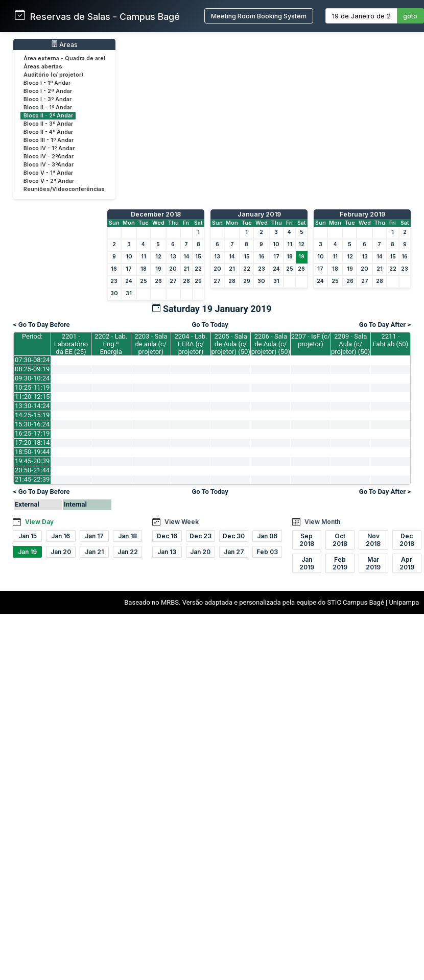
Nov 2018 (373, 540)
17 (129, 269)
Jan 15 (28, 536)
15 (198, 257)
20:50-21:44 (32, 470)
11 (144, 257)
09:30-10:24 (32, 378)
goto (410, 16)
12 (158, 257)
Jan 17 (94, 536)
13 (173, 257)
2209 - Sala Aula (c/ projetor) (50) (350, 344)
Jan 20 (61, 552)
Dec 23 (201, 536)
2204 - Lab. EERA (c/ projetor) (191, 344)
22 (198, 269)
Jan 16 (61, 536)
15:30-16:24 (32, 424)
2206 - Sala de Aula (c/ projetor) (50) (271, 344)
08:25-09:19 (32, 369)
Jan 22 (128, 552)
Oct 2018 (340, 540)
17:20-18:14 (32, 443)
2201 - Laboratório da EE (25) (71, 344)
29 (198, 281)
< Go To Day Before (42, 325)
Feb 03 (267, 552)
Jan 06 (267, 536)
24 (129, 281)
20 (173, 269)
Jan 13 (167, 552)
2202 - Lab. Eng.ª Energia (111, 344)
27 (173, 281)
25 (144, 281)
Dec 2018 (407, 540)
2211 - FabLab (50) (391, 340)
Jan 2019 (307, 563)
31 (129, 293)
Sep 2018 (307, 540)
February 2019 (362, 214)
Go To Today (210, 325)
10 (129, 257)
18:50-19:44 (32, 452)
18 (144, 269)
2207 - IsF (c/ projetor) (311, 340)
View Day (39, 522)
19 (158, 269)
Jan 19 (27, 552)
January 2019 (259, 214)
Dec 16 (167, 536)
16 (114, 269)
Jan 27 (234, 552)
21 (186, 269)
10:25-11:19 (32, 387)
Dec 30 (234, 536)
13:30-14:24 (32, 406)
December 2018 (156, 214)
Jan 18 (127, 536)
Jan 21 (94, 552)
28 (186, 281)
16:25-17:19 (32, 433)
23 (114, 281)
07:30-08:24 (32, 360)
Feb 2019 (340, 563)
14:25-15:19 (32, 415)
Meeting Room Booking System (259, 16)
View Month (322, 522)
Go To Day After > (385, 325)
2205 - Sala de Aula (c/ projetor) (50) (231, 344)
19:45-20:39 (32, 461)
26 (158, 281)
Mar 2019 (373, 563)
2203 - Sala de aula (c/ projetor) (151, 344)
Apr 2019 (407, 563)
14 (186, 257)
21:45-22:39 (32, 479)
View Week (182, 522)
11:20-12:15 (32, 397)
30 (114, 293)
